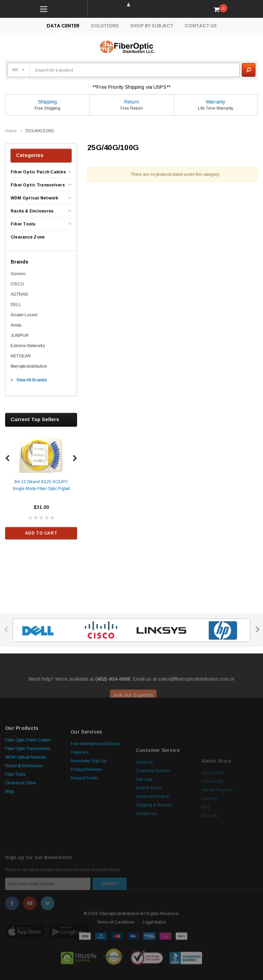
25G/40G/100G (40, 131)
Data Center (63, 26)
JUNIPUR (20, 335)
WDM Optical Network (35, 198)
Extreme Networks (28, 346)
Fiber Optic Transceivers (38, 185)
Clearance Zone (28, 237)
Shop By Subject (152, 26)
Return (132, 102)
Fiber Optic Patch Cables (38, 172)
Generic (18, 274)
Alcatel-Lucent (24, 315)
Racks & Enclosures (32, 211)
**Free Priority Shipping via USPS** (131, 87)
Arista (16, 325)
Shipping (47, 102)
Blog (9, 848)
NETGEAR (21, 356)
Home (11, 131)
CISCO (17, 284)
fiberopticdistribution (29, 366)
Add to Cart (41, 533)
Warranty (216, 102)
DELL (16, 305)
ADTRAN (19, 294)
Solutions (105, 26)
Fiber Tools (23, 224)
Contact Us (201, 26)
